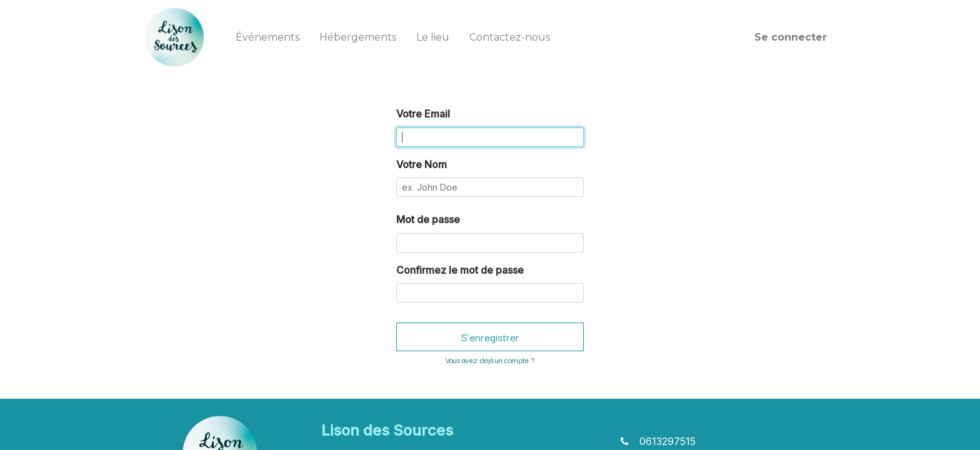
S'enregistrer (490, 337)
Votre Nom (422, 164)
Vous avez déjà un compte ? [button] (490, 360)
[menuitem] (267, 37)
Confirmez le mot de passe (460, 270)
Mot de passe (428, 219)
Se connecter (791, 37)
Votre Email (423, 114)
